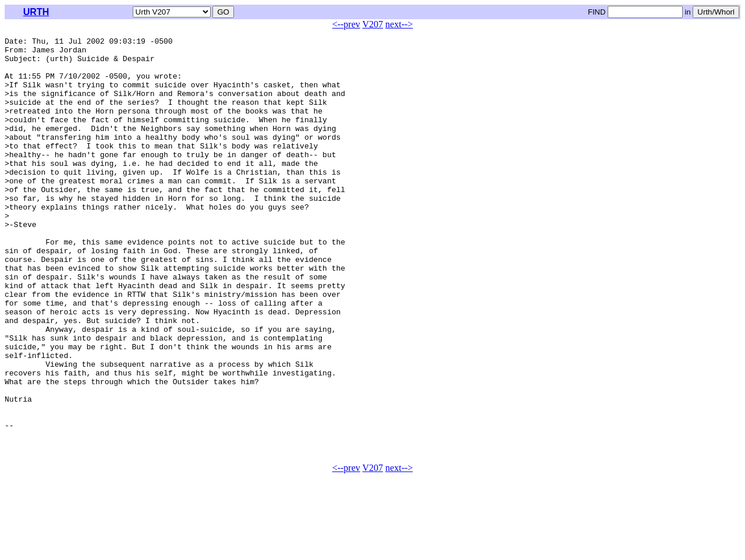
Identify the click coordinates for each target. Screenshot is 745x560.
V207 (373, 24)
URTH (36, 12)
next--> (399, 24)
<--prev (346, 24)
